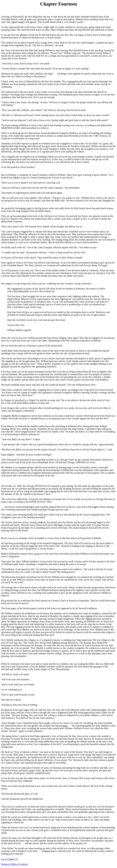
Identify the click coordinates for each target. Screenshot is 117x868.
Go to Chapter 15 (10, 859)
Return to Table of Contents (14, 864)
